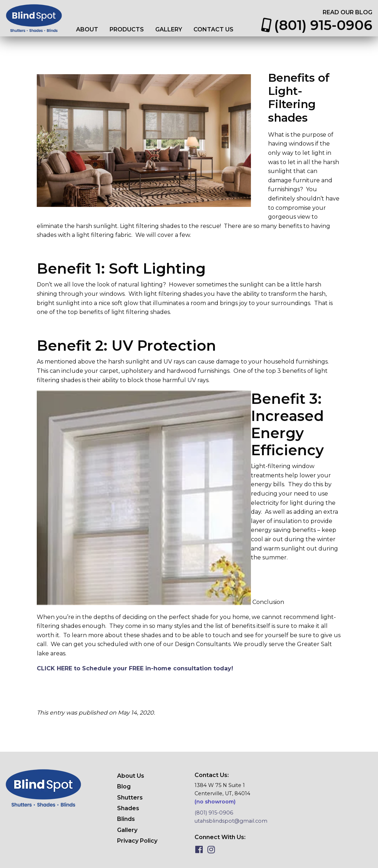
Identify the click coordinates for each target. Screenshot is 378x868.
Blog (124, 786)
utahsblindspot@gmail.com (231, 821)
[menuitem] (87, 30)
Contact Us (213, 29)
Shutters (130, 798)
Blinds (126, 819)
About (87, 29)
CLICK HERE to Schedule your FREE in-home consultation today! (135, 668)
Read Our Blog (347, 12)
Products (127, 29)
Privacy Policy (137, 841)
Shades (128, 808)
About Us (131, 776)
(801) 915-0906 (317, 25)
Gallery (169, 29)
